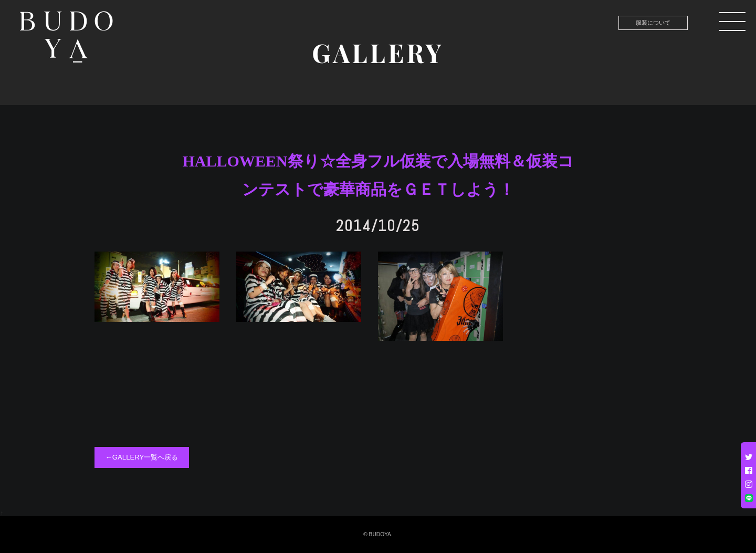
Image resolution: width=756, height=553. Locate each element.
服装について (653, 23)
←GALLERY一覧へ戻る (142, 457)
